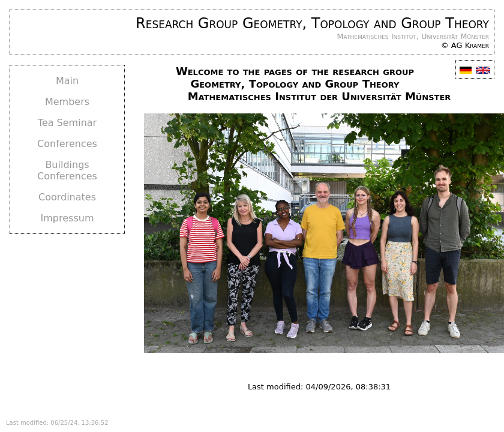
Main (67, 81)
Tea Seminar (67, 123)
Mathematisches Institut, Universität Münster (413, 36)
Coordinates (67, 197)
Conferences (67, 144)
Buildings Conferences (67, 170)
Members (67, 102)
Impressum (67, 218)
